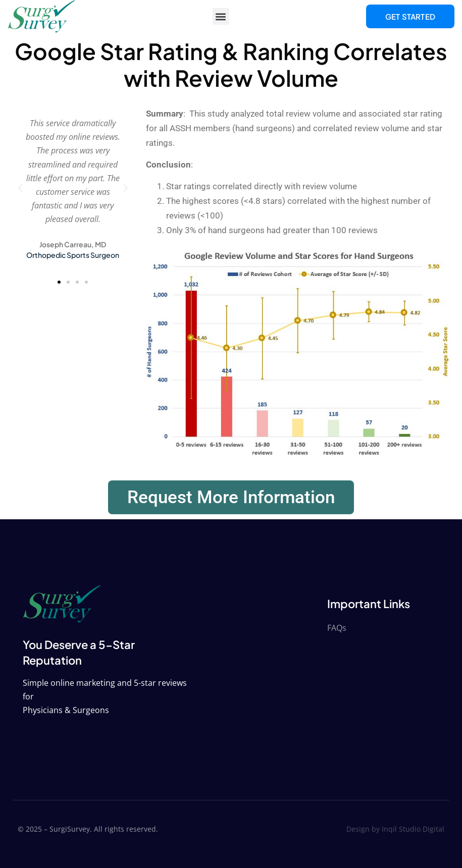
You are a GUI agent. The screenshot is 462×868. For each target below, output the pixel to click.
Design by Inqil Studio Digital (395, 829)
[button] (221, 16)
